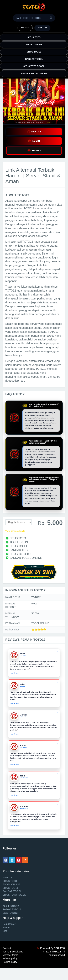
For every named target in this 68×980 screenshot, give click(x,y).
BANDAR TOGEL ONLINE (34, 74)
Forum (6, 927)
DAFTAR (34, 132)
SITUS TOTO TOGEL (34, 66)
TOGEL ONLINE (34, 45)
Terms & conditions (13, 952)
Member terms (10, 955)
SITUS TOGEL (34, 52)
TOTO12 (7, 878)
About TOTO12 (11, 906)
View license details (15, 531)
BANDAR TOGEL (34, 59)
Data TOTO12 (10, 913)
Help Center (9, 924)
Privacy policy (10, 958)
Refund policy (10, 962)
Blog (5, 931)
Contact (7, 948)
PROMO (34, 151)
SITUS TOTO (34, 37)
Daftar (42, 28)
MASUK (25, 28)
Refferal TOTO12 (12, 909)
